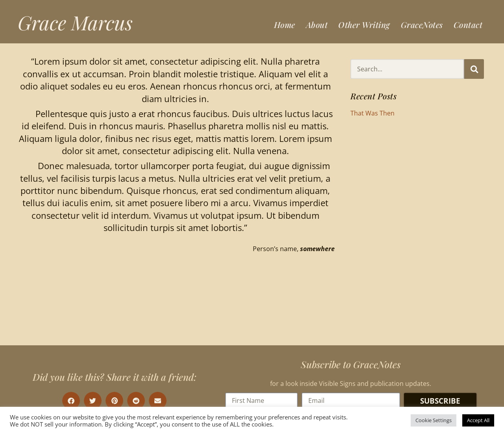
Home (285, 24)
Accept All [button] (478, 420)
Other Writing (364, 24)
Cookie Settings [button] (434, 420)
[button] (71, 401)
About (317, 24)
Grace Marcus (75, 22)
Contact (468, 24)
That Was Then (372, 113)
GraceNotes (422, 24)
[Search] (474, 69)
